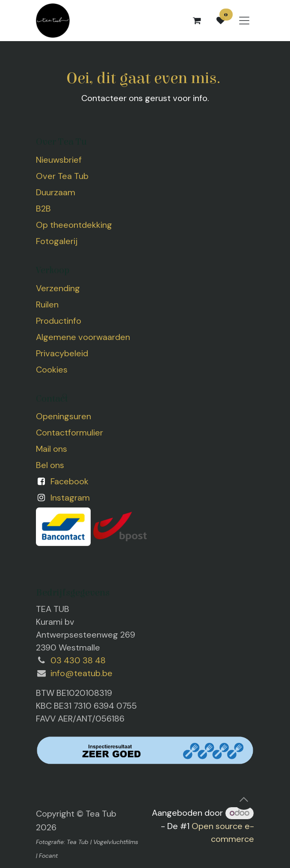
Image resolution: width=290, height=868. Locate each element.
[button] (244, 799)
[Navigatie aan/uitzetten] (244, 21)
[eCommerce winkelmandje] (197, 21)
